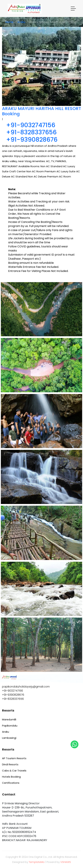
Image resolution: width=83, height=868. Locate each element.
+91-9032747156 (31, 125)
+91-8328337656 (31, 132)
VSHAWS (66, 862)
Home (9, 22)
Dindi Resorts (10, 764)
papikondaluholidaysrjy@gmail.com (26, 687)
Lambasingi (9, 738)
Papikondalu (10, 726)
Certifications (11, 783)
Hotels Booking (11, 777)
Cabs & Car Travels (14, 771)
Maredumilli (9, 719)
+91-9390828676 (32, 140)
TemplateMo (37, 862)
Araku (21, 22)
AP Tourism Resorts (14, 758)
